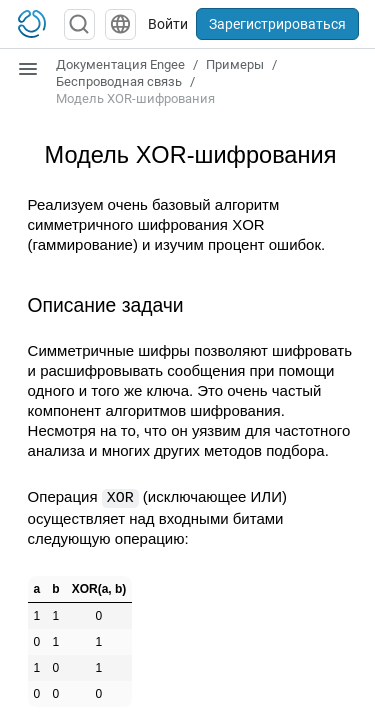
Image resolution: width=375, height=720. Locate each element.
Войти (168, 24)
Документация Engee (120, 64)
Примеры (235, 64)
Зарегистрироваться (277, 24)
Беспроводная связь (119, 81)
